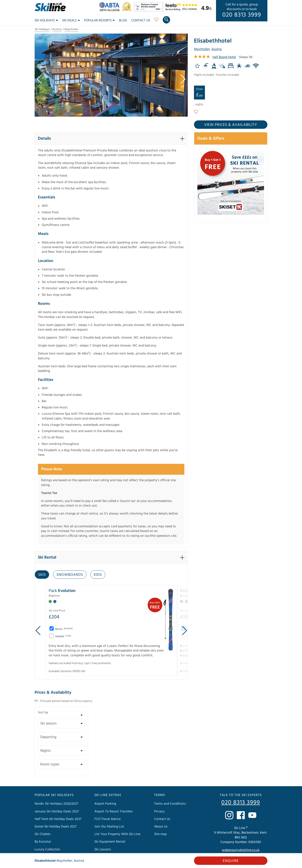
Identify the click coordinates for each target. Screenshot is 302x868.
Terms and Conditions (170, 804)
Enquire (231, 861)
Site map (160, 834)
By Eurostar (43, 842)
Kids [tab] (98, 575)
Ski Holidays (46, 20)
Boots (64, 629)
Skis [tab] (42, 575)
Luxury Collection (47, 849)
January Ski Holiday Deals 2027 (57, 811)
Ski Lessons (103, 849)
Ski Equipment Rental (110, 842)
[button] (111, 138)
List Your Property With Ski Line (117, 834)
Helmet (63, 636)
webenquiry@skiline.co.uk (241, 850)
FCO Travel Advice (107, 819)
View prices (231, 125)
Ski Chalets (43, 834)
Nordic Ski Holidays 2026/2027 (56, 804)
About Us (161, 826)
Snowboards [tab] (70, 575)
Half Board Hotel (224, 57)
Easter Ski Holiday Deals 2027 (56, 826)
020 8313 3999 (242, 15)
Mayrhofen (71, 29)
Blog (123, 20)
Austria (57, 29)
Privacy (159, 811)
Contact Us (141, 20)
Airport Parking (105, 804)
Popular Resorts (99, 20)
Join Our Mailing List (109, 826)
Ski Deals (71, 20)
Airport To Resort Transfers (114, 811)
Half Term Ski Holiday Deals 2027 (58, 819)
